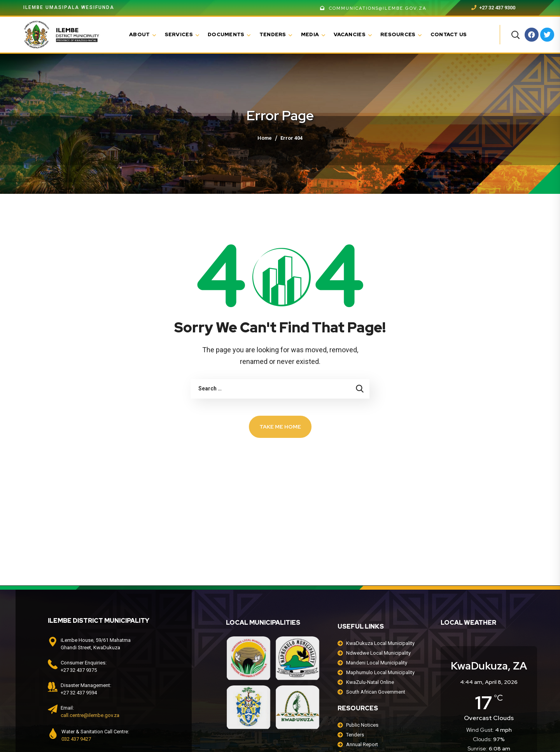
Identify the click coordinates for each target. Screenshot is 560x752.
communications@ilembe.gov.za (373, 8)
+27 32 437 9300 (493, 8)
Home (265, 138)
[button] (515, 35)
